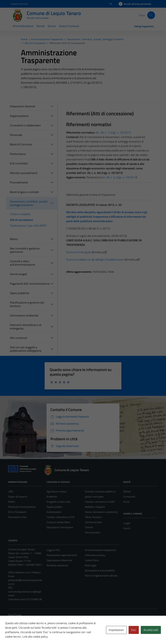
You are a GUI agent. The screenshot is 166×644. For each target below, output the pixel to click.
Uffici (11, 491)
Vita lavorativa (93, 532)
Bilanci (14, 239)
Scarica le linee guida (79, 252)
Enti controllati (19, 163)
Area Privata (15, 615)
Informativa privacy (95, 555)
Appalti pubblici (55, 507)
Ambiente (52, 497)
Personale (16, 135)
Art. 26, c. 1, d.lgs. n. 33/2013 (113, 132)
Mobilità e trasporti (95, 507)
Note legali (91, 565)
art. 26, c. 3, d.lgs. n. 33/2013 (119, 177)
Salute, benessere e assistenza (101, 512)
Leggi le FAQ (53, 550)
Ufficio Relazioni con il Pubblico (24, 572)
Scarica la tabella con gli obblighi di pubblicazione (95, 259)
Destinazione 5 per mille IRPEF (28, 226)
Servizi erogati (18, 274)
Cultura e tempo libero (58, 522)
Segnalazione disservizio (59, 560)
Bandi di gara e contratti (24, 192)
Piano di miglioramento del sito (101, 576)
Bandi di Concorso (21, 144)
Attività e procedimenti (24, 173)
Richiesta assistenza (57, 565)
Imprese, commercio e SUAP (100, 502)
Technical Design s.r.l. (30, 635)
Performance (18, 154)
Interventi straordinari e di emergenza (26, 327)
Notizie (127, 491)
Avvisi (126, 502)
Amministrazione (23, 26)
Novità (40, 26)
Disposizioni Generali (22, 106)
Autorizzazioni (54, 512)
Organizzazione (19, 116)
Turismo (89, 527)
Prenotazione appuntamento (62, 555)
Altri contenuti (19, 338)
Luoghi (127, 523)
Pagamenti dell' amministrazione (30, 284)
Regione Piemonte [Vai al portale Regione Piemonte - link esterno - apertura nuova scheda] (20, 4)
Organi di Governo (18, 497)
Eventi (127, 528)
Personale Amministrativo (22, 507)
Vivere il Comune (69, 26)
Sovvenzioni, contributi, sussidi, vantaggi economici (29, 203)
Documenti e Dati (17, 517)
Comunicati (129, 497)
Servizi (52, 26)
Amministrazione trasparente (100, 550)
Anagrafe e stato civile (58, 502)
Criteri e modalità (20, 214)
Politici (12, 502)
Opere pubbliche (20, 293)
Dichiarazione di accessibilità (100, 570)
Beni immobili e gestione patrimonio (25, 250)
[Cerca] (151, 15)
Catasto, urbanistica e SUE (61, 517)
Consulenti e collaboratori (25, 125)
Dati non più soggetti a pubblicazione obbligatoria (26, 349)
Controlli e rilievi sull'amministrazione (22, 263)
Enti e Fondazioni (17, 512)
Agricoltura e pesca (57, 491)
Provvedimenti (19, 182)
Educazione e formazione (60, 527)
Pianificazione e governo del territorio (27, 304)
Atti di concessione (22, 220)
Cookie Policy (92, 560)
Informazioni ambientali (24, 315)
